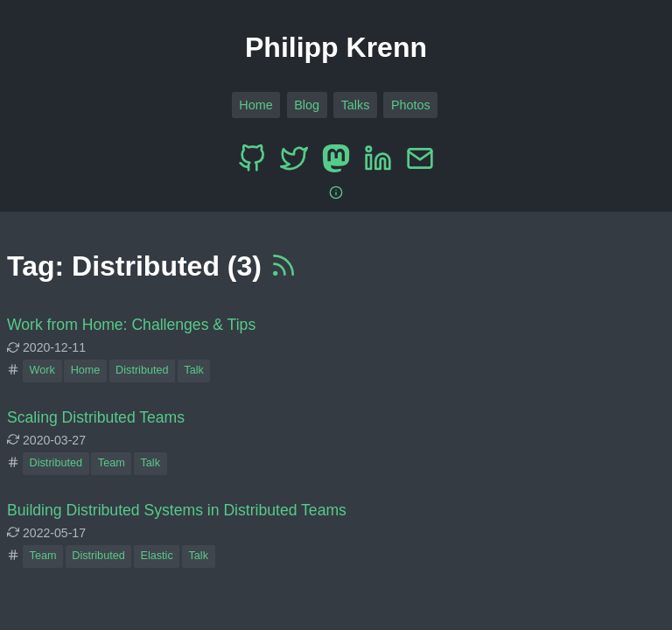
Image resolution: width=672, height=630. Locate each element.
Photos (411, 105)
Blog (307, 105)
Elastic (156, 556)
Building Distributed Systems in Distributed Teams (177, 510)
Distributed (142, 370)
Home (255, 105)
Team (112, 463)
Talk (194, 370)
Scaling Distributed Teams (96, 417)
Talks (356, 105)
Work (42, 370)
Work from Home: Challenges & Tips (131, 325)
